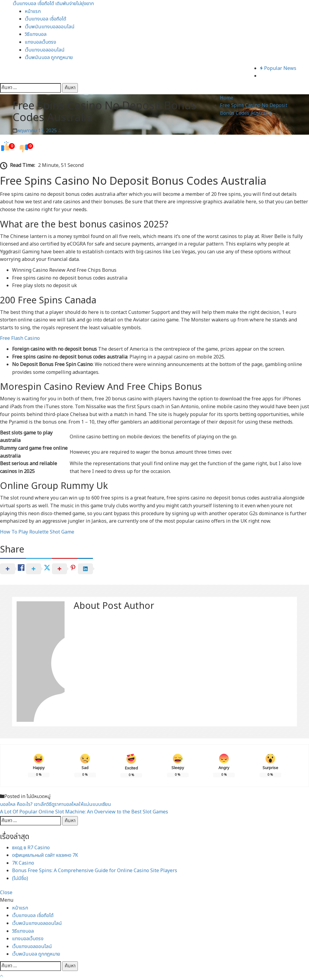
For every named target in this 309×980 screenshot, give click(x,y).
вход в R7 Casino (31, 848)
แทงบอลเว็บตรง (40, 42)
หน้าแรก (33, 11)
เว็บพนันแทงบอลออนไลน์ (50, 27)
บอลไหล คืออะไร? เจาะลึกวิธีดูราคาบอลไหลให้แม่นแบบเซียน (56, 804)
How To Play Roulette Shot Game (37, 532)
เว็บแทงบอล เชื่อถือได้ (45, 19)
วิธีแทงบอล (36, 34)
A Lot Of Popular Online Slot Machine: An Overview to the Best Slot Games (84, 812)
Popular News (278, 68)
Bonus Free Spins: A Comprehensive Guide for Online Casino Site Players (95, 871)
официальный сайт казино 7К (45, 855)
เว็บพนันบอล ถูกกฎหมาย (49, 58)
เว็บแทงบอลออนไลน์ (45, 50)
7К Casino (23, 863)
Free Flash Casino (20, 338)
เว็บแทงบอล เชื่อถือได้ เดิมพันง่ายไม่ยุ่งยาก (53, 4)
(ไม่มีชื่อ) (20, 878)
